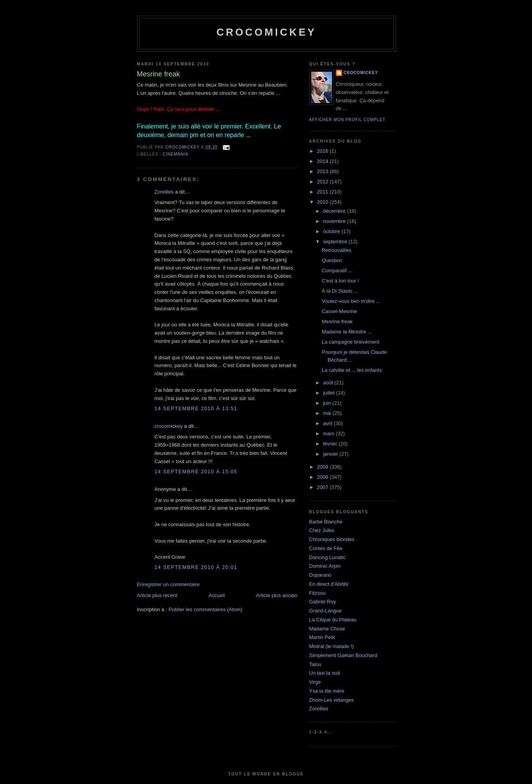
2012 (324, 182)
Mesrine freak (337, 321)
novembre (335, 221)
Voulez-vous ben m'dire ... (351, 301)
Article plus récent (157, 595)
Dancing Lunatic (327, 557)
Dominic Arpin (325, 566)
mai (328, 413)
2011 (324, 192)
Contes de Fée (326, 548)
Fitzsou (317, 593)
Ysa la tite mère (327, 691)
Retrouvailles (336, 250)
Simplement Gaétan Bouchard (343, 655)
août (329, 383)
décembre (335, 211)
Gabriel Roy (323, 602)
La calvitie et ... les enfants (352, 370)
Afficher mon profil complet (347, 120)
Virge (315, 682)
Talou (315, 664)
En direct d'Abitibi (329, 584)
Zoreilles (164, 192)
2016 (324, 151)
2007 (324, 487)
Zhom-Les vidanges (332, 700)
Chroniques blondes (332, 539)
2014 (324, 161)
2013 (324, 171)
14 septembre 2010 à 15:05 (196, 472)
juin (328, 403)
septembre (336, 242)
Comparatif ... (337, 271)
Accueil (216, 595)
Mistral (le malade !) (332, 646)
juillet (329, 393)
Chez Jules (322, 530)
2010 (324, 202)
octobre (332, 231)
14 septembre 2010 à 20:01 (196, 567)
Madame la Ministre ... (347, 332)
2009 (324, 467)
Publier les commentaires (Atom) (205, 609)
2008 (324, 477)
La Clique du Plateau (333, 620)
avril (328, 423)
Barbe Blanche (326, 522)
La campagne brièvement (351, 342)
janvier (331, 454)
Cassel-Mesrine (339, 311)
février (331, 444)
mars (329, 434)
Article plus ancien (277, 595)
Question (332, 260)
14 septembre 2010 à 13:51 (196, 408)
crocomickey (266, 32)
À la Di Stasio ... (340, 291)
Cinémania (176, 154)
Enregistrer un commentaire (168, 584)
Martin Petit (322, 637)
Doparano (320, 575)
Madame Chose (327, 629)
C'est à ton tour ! (340, 281)
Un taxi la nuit (325, 673)
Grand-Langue (326, 611)
